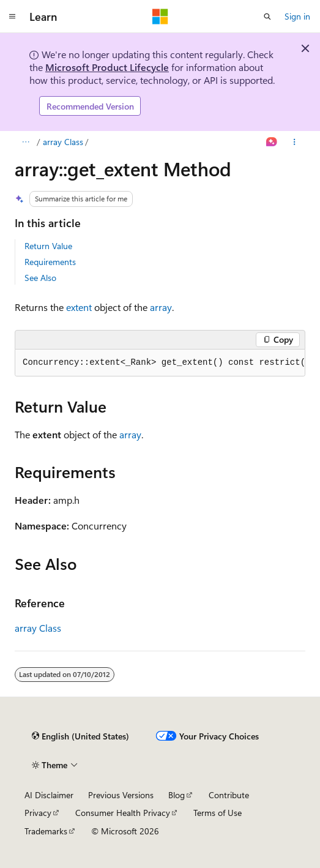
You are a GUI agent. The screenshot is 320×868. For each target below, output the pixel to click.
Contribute (229, 795)
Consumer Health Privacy (123, 813)
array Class (63, 142)
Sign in (297, 16)
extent (79, 307)
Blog (177, 795)
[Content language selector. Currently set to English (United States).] (80, 736)
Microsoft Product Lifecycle (107, 67)
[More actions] (295, 142)
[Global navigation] (12, 17)
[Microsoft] (160, 17)
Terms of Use (218, 813)
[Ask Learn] (272, 142)
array (161, 307)
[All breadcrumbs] (25, 142)
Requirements (50, 262)
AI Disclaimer (49, 795)
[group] (160, 363)
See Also (40, 278)
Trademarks (46, 831)
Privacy (38, 813)
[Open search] (267, 17)
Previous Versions (121, 795)
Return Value (48, 246)
